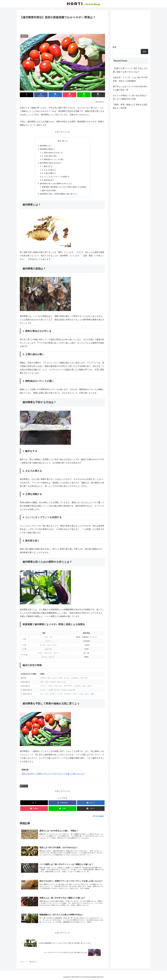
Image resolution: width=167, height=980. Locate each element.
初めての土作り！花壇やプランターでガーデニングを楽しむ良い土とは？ (53, 774)
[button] (98, 95)
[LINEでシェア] (84, 95)
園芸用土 (24, 786)
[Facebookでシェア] (41, 95)
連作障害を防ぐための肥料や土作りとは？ (56, 184)
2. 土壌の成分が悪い (50, 156)
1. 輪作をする (47, 166)
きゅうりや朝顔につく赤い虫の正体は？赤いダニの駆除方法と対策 (130, 97)
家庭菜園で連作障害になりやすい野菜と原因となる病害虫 (64, 187)
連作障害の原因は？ (48, 149)
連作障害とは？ (46, 146)
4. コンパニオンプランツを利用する (56, 177)
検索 (114, 47)
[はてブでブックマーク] (55, 95)
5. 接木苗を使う (48, 180)
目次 (59, 141)
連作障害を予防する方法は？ (51, 163)
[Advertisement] (62, 26)
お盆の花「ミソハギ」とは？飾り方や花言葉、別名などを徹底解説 (130, 79)
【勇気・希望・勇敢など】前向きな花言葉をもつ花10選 (130, 106)
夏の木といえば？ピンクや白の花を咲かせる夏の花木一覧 (130, 88)
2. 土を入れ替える (49, 170)
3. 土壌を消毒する (49, 173)
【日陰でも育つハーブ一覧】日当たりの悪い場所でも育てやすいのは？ (130, 70)
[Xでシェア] (27, 95)
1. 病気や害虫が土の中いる (52, 153)
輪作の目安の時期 (49, 190)
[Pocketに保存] (70, 95)
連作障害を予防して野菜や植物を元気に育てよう (59, 194)
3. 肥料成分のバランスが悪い (53, 159)
